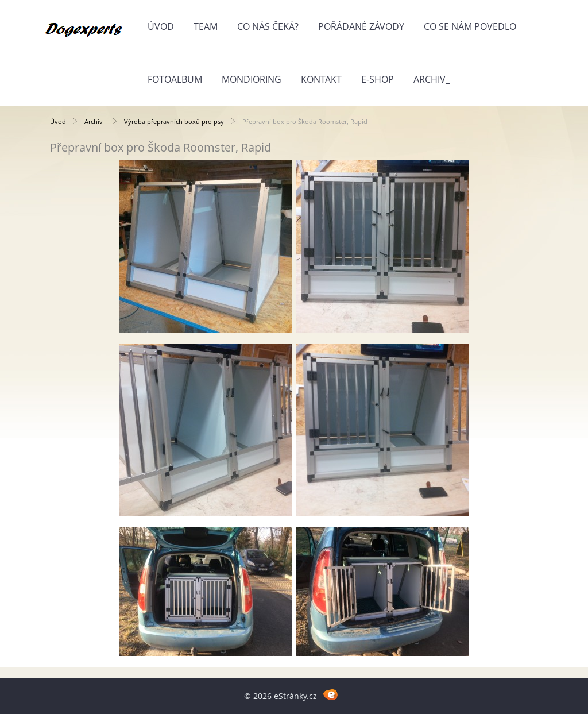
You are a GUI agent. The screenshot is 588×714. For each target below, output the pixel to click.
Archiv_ (432, 79)
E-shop (378, 79)
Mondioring (252, 79)
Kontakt (321, 79)
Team (206, 26)
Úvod (161, 26)
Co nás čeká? (268, 26)
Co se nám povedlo (470, 26)
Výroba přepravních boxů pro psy (175, 121)
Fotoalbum (175, 79)
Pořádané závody (361, 26)
